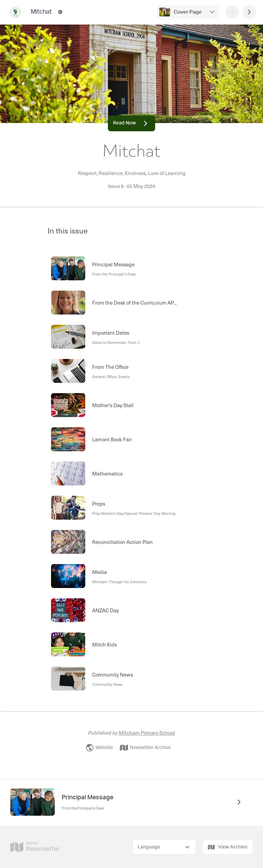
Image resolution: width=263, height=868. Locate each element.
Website (99, 748)
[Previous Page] (232, 12)
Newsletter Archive (145, 748)
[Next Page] (249, 12)
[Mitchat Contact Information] (60, 12)
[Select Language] (164, 847)
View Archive (228, 847)
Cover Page (188, 12)
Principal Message (87, 798)
